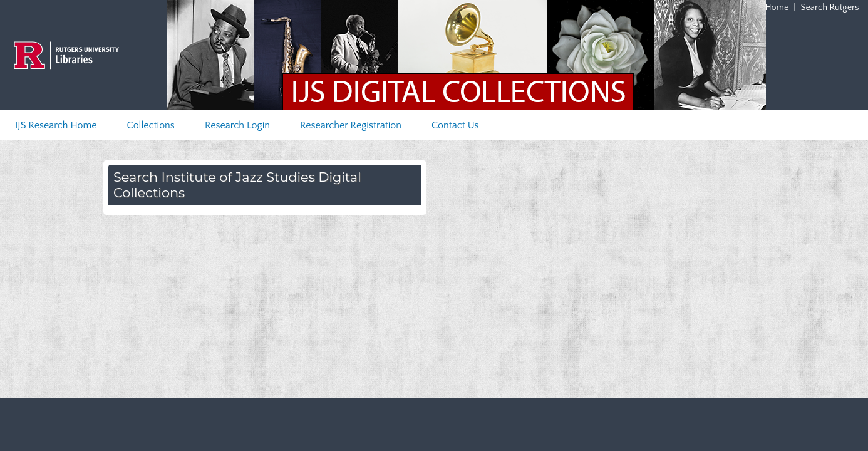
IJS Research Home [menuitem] (56, 125)
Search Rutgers (830, 8)
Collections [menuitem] (151, 125)
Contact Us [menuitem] (455, 125)
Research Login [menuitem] (237, 125)
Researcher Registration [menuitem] (351, 125)
